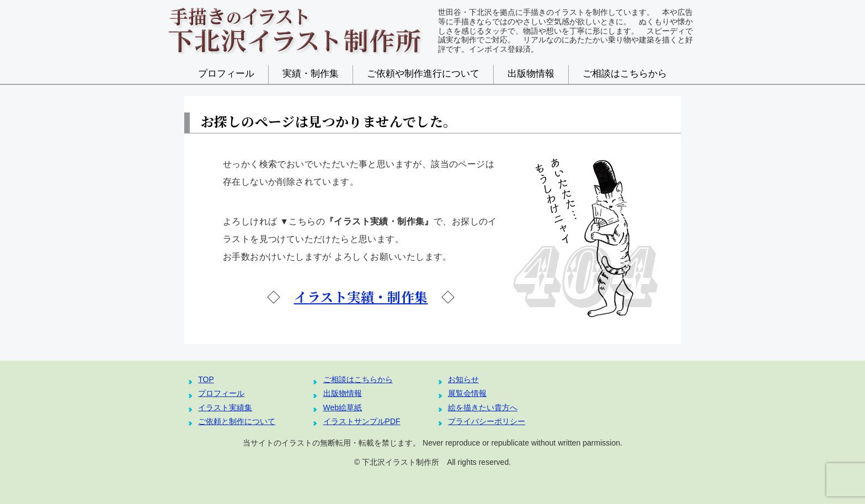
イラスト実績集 (225, 408)
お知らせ (463, 379)
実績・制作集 (311, 74)
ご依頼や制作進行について (423, 74)
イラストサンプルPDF (362, 421)
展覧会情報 (467, 393)
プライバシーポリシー (487, 421)
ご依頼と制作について (237, 421)
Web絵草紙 (343, 408)
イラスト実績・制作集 (361, 296)
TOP (206, 379)
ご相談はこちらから (625, 74)
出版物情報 (531, 74)
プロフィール (226, 74)
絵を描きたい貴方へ (483, 408)
